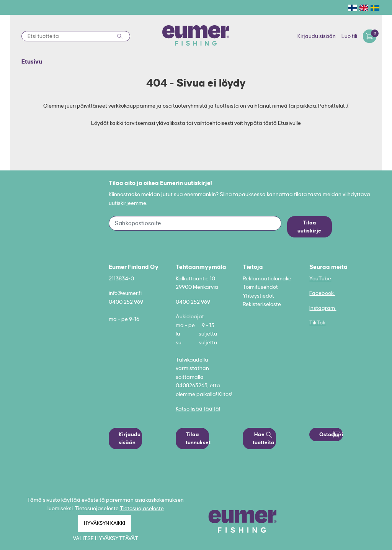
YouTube (320, 278)
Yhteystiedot (258, 296)
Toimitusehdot (260, 287)
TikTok (317, 322)
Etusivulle (289, 123)
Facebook (322, 293)
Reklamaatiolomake (267, 278)
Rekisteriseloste (262, 304)
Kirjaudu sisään (317, 36)
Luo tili (349, 36)
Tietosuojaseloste (142, 508)
